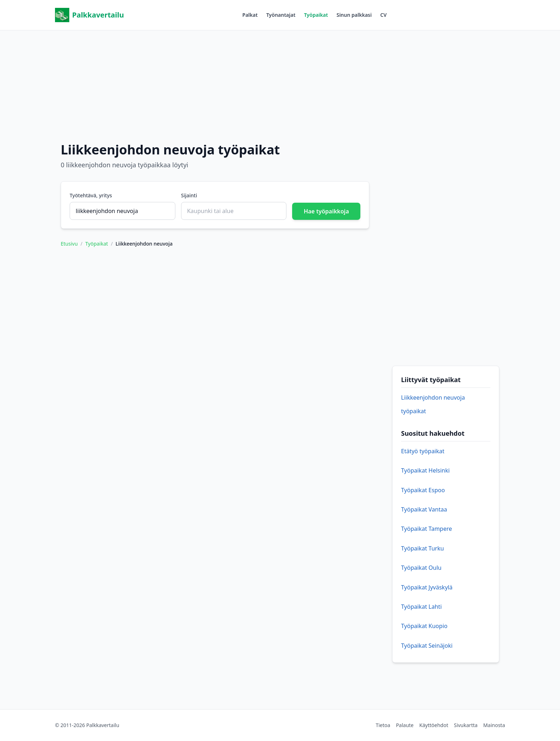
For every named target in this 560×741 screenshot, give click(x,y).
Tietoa (383, 725)
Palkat (250, 15)
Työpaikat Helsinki (425, 470)
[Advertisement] (280, 80)
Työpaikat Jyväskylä (427, 587)
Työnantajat (281, 15)
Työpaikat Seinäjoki (427, 646)
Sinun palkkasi (354, 15)
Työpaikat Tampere (427, 529)
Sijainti (189, 195)
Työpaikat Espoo (423, 490)
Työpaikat (316, 15)
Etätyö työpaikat (423, 451)
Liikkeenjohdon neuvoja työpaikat (433, 404)
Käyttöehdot (434, 725)
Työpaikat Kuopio (424, 626)
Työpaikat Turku (422, 548)
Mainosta (494, 725)
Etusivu (69, 244)
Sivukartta (466, 725)
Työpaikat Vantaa (424, 509)
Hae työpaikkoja (326, 211)
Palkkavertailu (89, 15)
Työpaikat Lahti (421, 607)
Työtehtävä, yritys (91, 195)
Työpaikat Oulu (421, 568)
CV (384, 15)
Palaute (405, 725)
